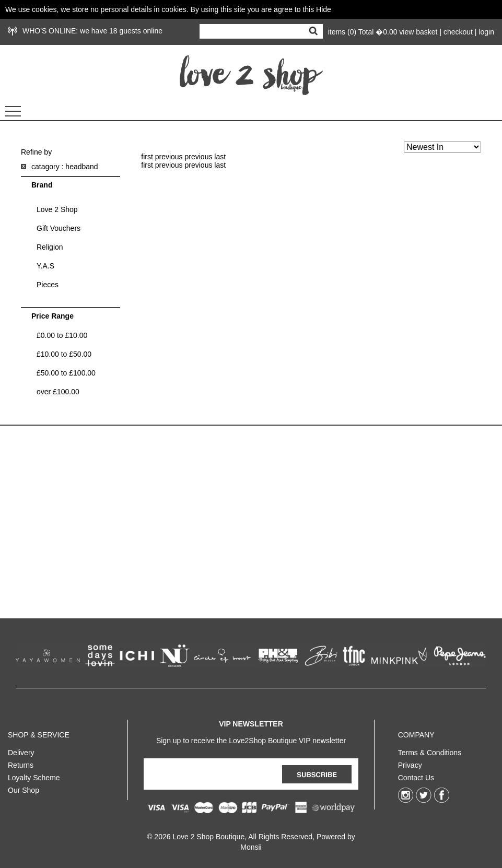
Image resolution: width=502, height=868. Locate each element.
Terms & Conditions (430, 750)
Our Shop (24, 788)
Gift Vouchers (59, 228)
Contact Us (416, 776)
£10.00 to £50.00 (64, 354)
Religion (50, 247)
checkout (458, 32)
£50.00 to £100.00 (66, 373)
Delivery (21, 750)
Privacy (410, 763)
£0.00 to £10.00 (62, 335)
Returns (21, 763)
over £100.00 (58, 392)
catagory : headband (65, 167)
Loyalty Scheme (34, 776)
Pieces (48, 285)
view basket (418, 32)
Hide (324, 9)
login (486, 32)
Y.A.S (45, 266)
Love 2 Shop (57, 209)
